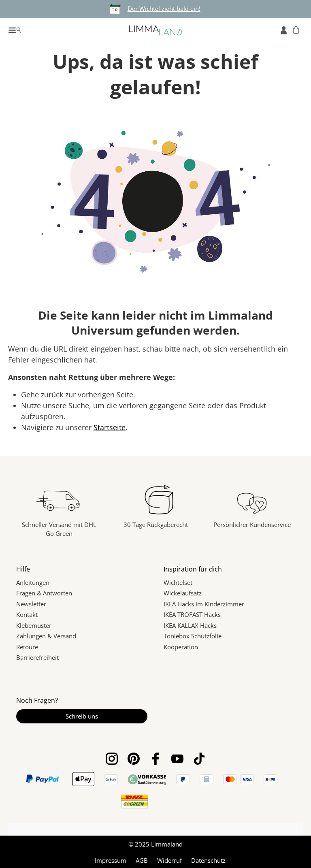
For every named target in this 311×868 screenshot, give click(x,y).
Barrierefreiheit (37, 657)
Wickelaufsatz (183, 593)
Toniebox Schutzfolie (193, 636)
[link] (174, 801)
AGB (142, 859)
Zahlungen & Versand (46, 636)
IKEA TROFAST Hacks (192, 614)
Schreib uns (82, 716)
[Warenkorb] (296, 30)
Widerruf (169, 859)
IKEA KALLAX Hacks (190, 625)
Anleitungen (33, 582)
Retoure (27, 647)
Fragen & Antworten (44, 593)
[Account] (284, 30)
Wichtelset (178, 582)
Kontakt (27, 614)
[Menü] (15, 30)
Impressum (111, 859)
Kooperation (181, 647)
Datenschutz (208, 859)
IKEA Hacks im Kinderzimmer (204, 604)
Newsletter (31, 604)
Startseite (110, 427)
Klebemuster (34, 625)
